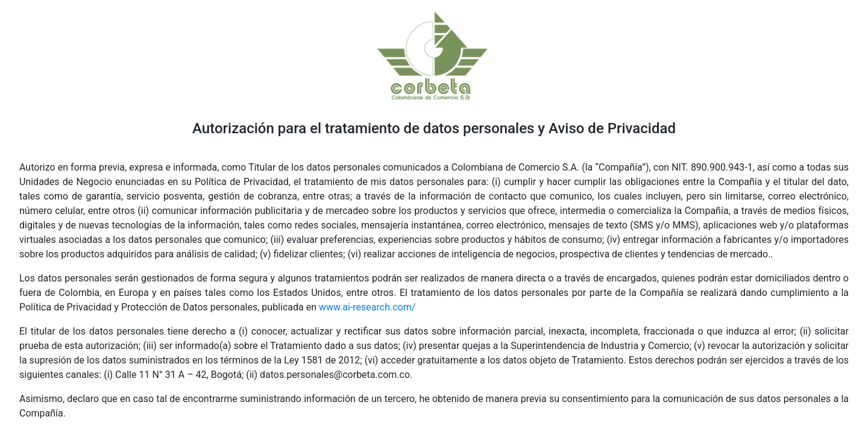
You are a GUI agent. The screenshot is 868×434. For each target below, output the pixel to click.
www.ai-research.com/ (367, 307)
